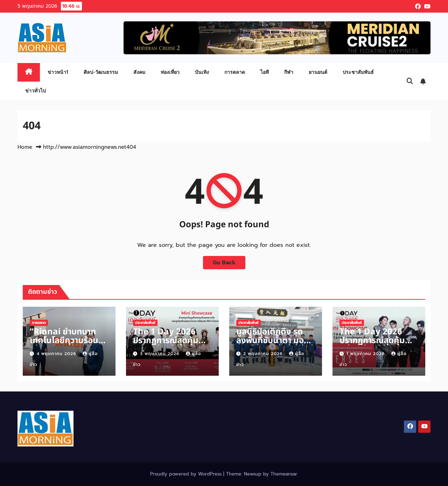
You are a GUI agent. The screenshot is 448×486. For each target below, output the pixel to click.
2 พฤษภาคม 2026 (264, 354)
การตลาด (235, 72)
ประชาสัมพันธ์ (358, 72)
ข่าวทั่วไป (36, 91)
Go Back (224, 263)
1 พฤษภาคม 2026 (366, 354)
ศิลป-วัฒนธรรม (101, 72)
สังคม (139, 72)
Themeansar (284, 474)
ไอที (265, 72)
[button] (410, 81)
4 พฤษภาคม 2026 (57, 354)
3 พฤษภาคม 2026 (160, 354)
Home (25, 147)
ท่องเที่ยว (170, 72)
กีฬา (289, 72)
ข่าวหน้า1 (58, 72)
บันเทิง (202, 72)
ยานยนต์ (318, 72)
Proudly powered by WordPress (187, 474)
